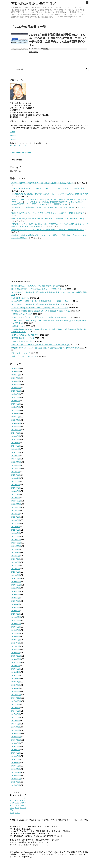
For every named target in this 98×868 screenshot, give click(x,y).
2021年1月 (16, 575)
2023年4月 (16, 488)
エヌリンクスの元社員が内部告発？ (26, 335)
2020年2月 (16, 611)
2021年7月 (16, 556)
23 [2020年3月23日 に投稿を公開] (11, 808)
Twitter (12, 132)
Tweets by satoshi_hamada (20, 153)
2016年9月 (16, 743)
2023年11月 (16, 465)
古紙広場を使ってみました (22, 314)
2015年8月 (16, 785)
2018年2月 (16, 688)
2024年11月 (16, 427)
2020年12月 (16, 578)
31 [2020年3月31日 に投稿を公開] (13, 810)
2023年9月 (16, 472)
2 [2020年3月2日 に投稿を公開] (10, 800)
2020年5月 (16, 601)
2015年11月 (16, 776)
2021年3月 (16, 569)
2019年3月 (16, 646)
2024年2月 (16, 456)
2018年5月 (16, 679)
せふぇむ (82, 207)
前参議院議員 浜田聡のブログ (34, 3)
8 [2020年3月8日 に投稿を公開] (25, 800)
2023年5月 (16, 485)
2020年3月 (16, 608)
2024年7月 (16, 439)
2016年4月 (16, 759)
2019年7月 (16, 633)
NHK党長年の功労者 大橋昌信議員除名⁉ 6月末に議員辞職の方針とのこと (41, 311)
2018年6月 (16, 675)
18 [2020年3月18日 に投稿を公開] (16, 805)
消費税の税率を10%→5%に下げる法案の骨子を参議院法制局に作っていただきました (46, 348)
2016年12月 (16, 734)
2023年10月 (16, 469)
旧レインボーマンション (21, 353)
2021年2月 (16, 572)
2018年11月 (16, 659)
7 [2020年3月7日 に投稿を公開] (22, 800)
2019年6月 (16, 637)
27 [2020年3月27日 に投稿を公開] (21, 808)
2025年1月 (16, 420)
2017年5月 (16, 717)
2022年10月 (16, 507)
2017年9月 (16, 704)
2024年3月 (16, 452)
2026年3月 (16, 375)
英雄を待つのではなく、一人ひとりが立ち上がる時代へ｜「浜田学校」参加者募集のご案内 (48, 213)
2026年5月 (16, 368)
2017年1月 (16, 730)
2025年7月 (16, 401)
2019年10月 (16, 624)
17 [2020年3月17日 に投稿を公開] (13, 805)
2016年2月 (16, 766)
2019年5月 (16, 640)
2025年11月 (16, 388)
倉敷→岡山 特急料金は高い (22, 341)
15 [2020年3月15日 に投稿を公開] (25, 803)
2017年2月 (16, 727)
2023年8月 (16, 475)
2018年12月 (16, 656)
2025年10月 (16, 391)
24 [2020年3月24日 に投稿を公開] (13, 808)
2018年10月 (16, 662)
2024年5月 (16, 446)
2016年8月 (16, 746)
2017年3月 (16, 724)
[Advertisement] (49, 260)
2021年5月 (16, 562)
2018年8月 (16, 669)
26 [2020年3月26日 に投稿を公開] (18, 808)
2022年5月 (16, 523)
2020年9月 (16, 588)
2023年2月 (16, 494)
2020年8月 (16, 591)
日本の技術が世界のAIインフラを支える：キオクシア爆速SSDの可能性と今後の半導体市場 (48, 188)
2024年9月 (16, 433)
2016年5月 (16, 756)
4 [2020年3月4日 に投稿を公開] (15, 800)
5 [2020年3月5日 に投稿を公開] (18, 800)
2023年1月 (16, 498)
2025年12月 (16, 385)
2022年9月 (16, 511)
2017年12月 (16, 695)
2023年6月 (16, 481)
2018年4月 (16, 682)
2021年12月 (16, 540)
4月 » (17, 813)
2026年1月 (16, 381)
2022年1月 (16, 536)
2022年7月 (16, 517)
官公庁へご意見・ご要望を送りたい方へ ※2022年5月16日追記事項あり (41, 345)
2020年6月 (16, 598)
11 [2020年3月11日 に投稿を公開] (16, 803)
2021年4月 (16, 565)
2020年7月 (16, 595)
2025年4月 (16, 410)
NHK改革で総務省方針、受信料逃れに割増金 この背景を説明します (39, 289)
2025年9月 (16, 394)
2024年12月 (16, 423)
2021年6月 (16, 559)
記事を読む (34, 52)
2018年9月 (16, 666)
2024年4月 (16, 449)
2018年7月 (16, 672)
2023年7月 (16, 478)
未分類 (46, 49)
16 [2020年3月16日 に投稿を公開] (11, 805)
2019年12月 (16, 617)
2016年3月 (16, 763)
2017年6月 (16, 714)
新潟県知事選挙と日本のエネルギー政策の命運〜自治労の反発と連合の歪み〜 (43, 183)
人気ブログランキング (19, 146)
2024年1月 (16, 459)
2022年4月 (16, 527)
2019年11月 (16, 620)
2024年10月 (16, 430)
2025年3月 (16, 414)
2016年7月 (16, 750)
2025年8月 (16, 397)
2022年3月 (16, 530)
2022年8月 (16, 514)
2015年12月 (16, 772)
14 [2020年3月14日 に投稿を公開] (23, 803)
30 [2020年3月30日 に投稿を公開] (11, 810)
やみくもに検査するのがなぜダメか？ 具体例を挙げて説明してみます (40, 308)
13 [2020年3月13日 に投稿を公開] (21, 803)
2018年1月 (16, 692)
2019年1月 (16, 653)
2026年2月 (16, 378)
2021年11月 (16, 543)
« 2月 (12, 813)
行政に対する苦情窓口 (20, 298)
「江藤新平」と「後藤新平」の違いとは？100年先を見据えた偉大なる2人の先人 (44, 207)
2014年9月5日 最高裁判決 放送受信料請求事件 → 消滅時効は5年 (40, 301)
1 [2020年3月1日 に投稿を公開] (25, 798)
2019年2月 (16, 650)
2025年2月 (16, 417)
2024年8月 (16, 436)
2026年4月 (16, 372)
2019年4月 (16, 643)
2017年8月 (16, 708)
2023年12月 (16, 462)
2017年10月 (16, 701)
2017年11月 (16, 698)
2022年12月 (16, 501)
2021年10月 (16, 546)
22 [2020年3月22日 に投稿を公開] (25, 805)
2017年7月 (16, 711)
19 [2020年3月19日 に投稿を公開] (18, 805)
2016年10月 (16, 740)
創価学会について (19, 326)
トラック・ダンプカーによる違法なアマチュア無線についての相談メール (41, 317)
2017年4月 (16, 721)
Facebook (14, 136)
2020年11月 (16, 582)
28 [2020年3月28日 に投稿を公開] (23, 808)
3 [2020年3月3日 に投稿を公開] (13, 800)
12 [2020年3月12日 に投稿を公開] (18, 803)
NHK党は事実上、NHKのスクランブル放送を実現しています (36, 286)
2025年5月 (16, 407)
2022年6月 (16, 520)
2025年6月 (16, 404)
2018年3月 (16, 685)
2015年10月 (16, 779)
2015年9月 (16, 782)
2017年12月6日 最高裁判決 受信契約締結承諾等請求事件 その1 (38, 304)
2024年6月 (16, 443)
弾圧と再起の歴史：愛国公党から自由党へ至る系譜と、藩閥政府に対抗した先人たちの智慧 (48, 219)
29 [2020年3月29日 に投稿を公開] (25, 808)
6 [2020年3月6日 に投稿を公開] (20, 800)
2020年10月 (16, 585)
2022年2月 (16, 533)
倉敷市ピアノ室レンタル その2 (24, 356)
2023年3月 (16, 491)
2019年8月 (16, 630)
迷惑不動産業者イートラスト (23, 338)
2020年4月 (16, 604)
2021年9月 (16, 549)
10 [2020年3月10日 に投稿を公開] (13, 803)
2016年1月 (16, 769)
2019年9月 (16, 627)
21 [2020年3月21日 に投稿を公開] (23, 805)
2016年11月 (16, 737)
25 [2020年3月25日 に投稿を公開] (16, 808)
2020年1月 (16, 614)
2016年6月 (16, 753)
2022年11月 (16, 504)
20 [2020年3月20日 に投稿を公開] (21, 805)
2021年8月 (16, 553)
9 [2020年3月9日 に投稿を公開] (10, 803)
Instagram (14, 139)
